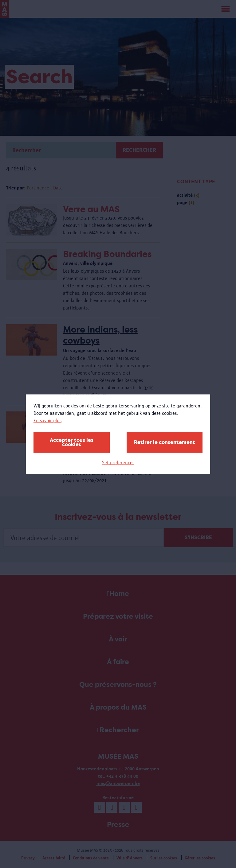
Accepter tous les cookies (72, 442)
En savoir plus (47, 420)
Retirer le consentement (165, 442)
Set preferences (118, 462)
